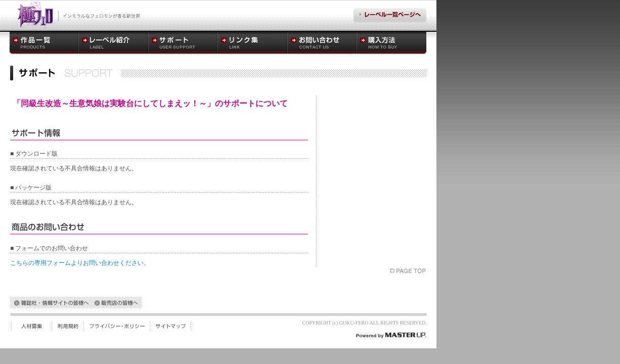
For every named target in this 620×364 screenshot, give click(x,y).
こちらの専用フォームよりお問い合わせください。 (80, 263)
